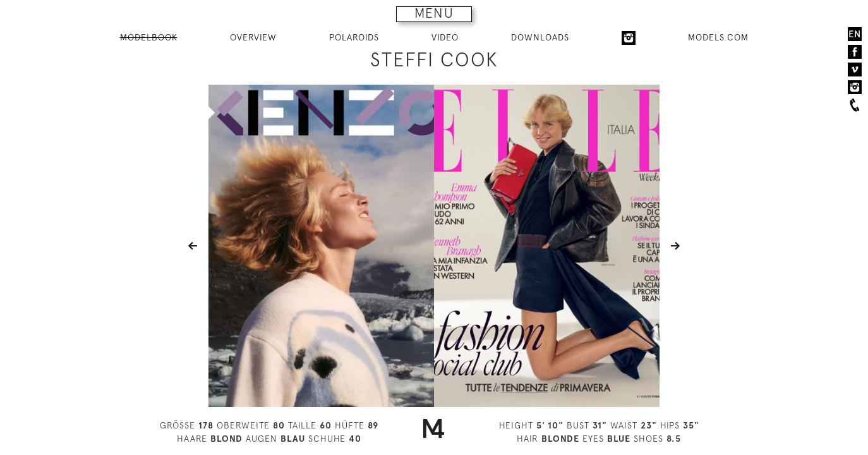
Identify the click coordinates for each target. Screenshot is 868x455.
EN (855, 34)
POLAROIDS (354, 37)
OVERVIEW (253, 37)
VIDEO (445, 37)
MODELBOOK (149, 37)
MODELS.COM (718, 37)
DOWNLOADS (540, 37)
